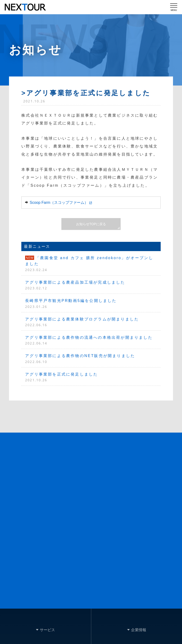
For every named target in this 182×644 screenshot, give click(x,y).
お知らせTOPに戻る (91, 224)
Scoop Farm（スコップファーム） (59, 203)
